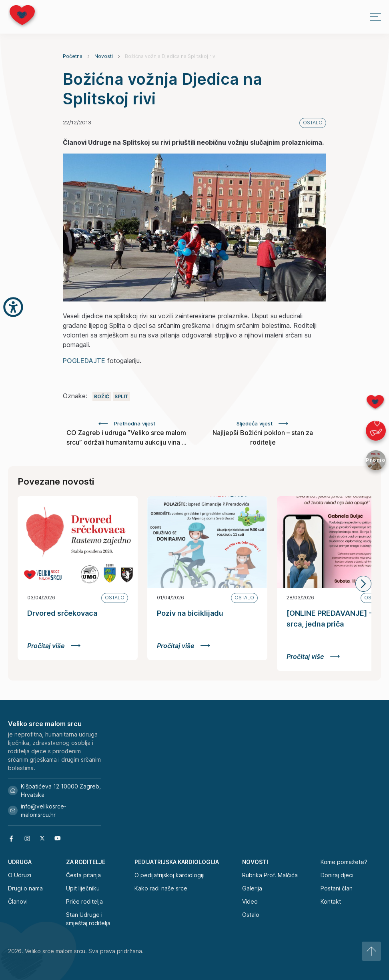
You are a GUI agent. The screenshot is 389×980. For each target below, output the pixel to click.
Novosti (104, 56)
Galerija (252, 888)
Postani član (337, 888)
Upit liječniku (83, 888)
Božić (102, 396)
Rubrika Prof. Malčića (270, 875)
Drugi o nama (25, 888)
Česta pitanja (83, 875)
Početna (73, 56)
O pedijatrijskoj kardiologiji (169, 875)
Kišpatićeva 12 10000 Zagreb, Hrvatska (54, 790)
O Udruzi (20, 875)
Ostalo (251, 915)
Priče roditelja (84, 901)
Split (121, 396)
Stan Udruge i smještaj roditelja (88, 919)
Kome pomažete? (344, 862)
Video (250, 901)
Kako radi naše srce (161, 888)
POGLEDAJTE (84, 361)
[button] (363, 584)
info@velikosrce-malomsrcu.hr (37, 810)
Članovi (18, 901)
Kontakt (331, 901)
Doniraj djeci (337, 875)
